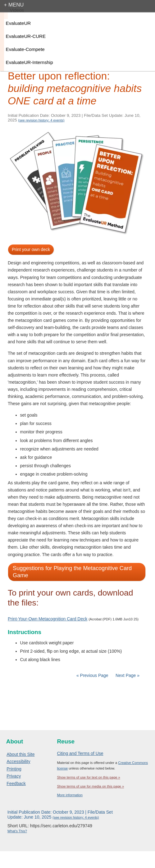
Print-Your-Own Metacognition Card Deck (48, 619)
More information (70, 795)
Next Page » (127, 675)
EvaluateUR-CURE (26, 36)
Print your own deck (31, 249)
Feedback (16, 783)
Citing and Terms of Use (80, 753)
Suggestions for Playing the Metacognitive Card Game (72, 572)
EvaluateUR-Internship (30, 62)
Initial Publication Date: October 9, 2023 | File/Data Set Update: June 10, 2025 (60, 815)
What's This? (17, 831)
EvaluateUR (18, 23)
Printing (14, 769)
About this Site (21, 754)
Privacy (14, 776)
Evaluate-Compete (25, 49)
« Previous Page (92, 675)
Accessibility (18, 761)
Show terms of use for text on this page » (88, 777)
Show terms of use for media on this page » (90, 786)
